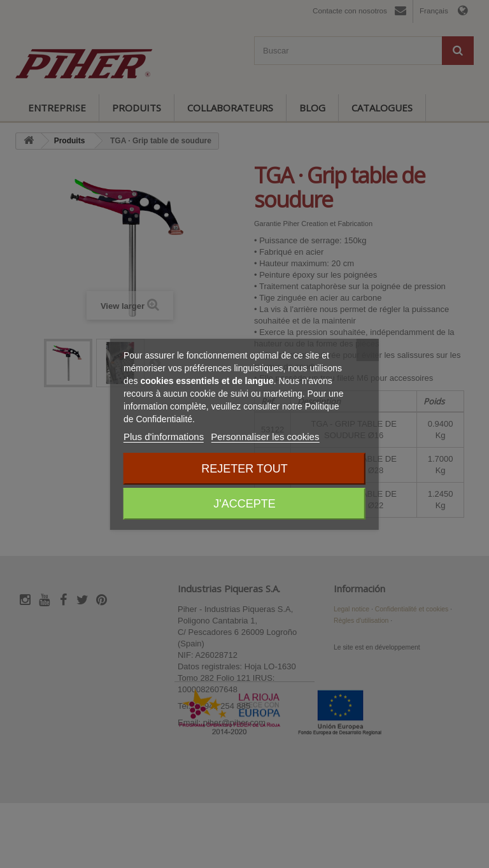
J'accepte (244, 504)
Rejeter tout (244, 469)
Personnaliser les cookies (265, 437)
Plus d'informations (164, 437)
